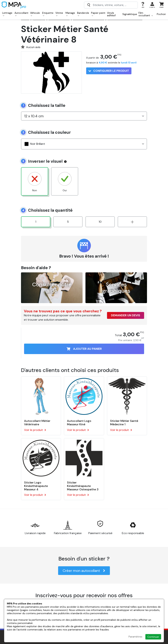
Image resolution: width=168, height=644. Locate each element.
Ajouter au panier (84, 349)
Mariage (70, 14)
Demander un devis (126, 315)
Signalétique (130, 14)
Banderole (83, 14)
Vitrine (59, 14)
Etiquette (48, 14)
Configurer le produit (109, 71)
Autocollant (21, 14)
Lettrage (7, 14)
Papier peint (98, 14)
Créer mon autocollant (84, 571)
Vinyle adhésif (111, 14)
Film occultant (146, 14)
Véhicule (35, 14)
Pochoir (161, 14)
